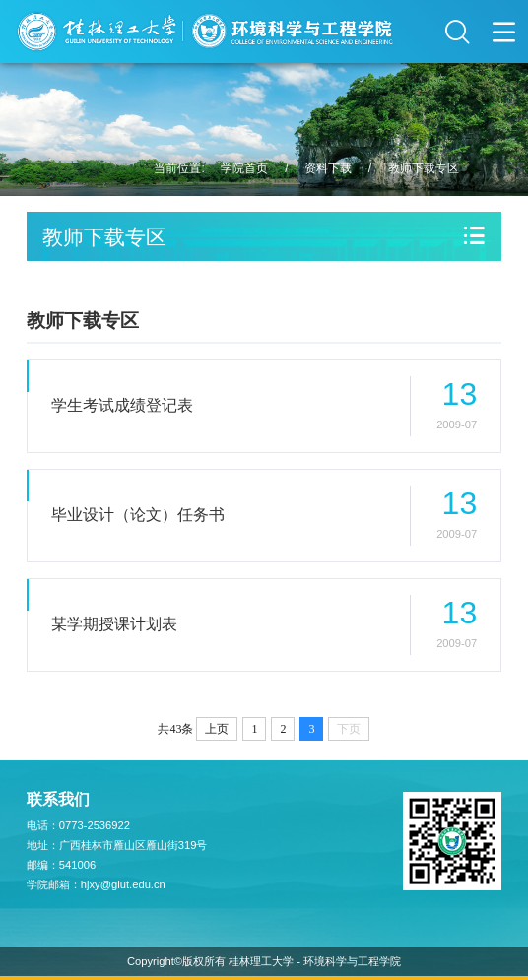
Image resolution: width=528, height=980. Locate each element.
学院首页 (244, 168)
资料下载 (328, 168)
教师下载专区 (424, 168)
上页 (217, 729)
